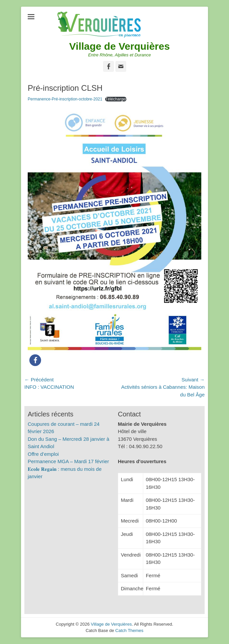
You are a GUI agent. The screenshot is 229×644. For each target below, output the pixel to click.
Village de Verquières (119, 46)
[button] (35, 360)
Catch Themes (129, 630)
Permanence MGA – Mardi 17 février (68, 461)
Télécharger (116, 99)
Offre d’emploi (43, 454)
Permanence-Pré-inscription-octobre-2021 (65, 99)
